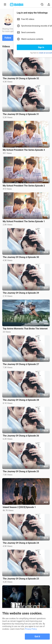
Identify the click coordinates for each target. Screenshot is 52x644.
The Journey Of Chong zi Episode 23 (21, 579)
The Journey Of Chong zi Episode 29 (21, 293)
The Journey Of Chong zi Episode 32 (21, 78)
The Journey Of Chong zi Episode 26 (21, 436)
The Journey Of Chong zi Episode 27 (21, 364)
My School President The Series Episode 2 (24, 186)
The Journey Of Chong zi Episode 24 (21, 543)
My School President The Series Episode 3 (24, 150)
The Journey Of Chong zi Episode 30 (21, 257)
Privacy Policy (31, 629)
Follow (8, 38)
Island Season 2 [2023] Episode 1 (19, 507)
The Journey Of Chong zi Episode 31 (21, 114)
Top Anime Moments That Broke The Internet (25, 329)
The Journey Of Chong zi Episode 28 (21, 400)
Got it (37, 636)
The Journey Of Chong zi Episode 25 (21, 471)
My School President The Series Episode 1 (24, 221)
